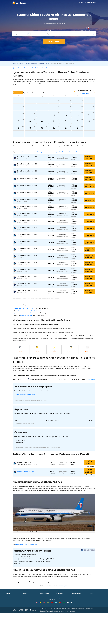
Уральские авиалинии (45, 601)
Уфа (6, 611)
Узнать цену (91, 379)
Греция (24, 613)
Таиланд (24, 601)
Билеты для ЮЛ (90, 2)
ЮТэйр (41, 603)
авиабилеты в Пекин (26, 315)
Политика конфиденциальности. (62, 633)
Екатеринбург (9, 608)
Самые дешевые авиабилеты (46, 152)
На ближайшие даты (29, 152)
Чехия (24, 611)
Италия (24, 603)
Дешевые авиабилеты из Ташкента (25, 313)
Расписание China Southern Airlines (35, 68)
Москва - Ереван (77, 601)
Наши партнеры (94, 608)
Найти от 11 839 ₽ (89, 471)
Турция (24, 599)
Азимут (41, 606)
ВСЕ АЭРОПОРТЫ (60, 616)
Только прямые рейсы (39, 93)
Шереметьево (60, 599)
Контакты (92, 599)
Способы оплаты (94, 601)
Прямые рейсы (74, 152)
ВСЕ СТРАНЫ (25, 616)
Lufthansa (41, 613)
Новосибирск (9, 606)
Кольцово (58, 608)
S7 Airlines (42, 599)
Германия (25, 608)
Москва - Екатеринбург (79, 611)
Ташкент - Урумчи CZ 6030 (25, 471)
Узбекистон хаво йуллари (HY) (25, 395)
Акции (48, 68)
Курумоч (58, 613)
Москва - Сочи (76, 596)
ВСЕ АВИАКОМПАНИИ (45, 616)
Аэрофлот (41, 596)
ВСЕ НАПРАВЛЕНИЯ (78, 616)
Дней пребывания (62, 152)
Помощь (92, 603)
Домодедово (59, 596)
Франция (25, 606)
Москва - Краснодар (78, 603)
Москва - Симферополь (79, 599)
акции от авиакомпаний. (61, 582)
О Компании (93, 596)
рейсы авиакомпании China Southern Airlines (31, 311)
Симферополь (9, 601)
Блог (90, 613)
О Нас (81, 2)
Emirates (41, 608)
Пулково (58, 606)
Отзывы (91, 606)
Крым (23, 596)
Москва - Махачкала (78, 613)
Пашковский (59, 611)
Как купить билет (94, 616)
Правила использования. (76, 633)
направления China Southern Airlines (26, 544)
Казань (7, 613)
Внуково (58, 601)
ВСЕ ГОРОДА (9, 616)
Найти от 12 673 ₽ (89, 462)
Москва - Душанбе (78, 608)
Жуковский (59, 603)
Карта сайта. (84, 633)
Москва (7, 596)
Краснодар (8, 603)
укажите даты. (63, 586)
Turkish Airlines (43, 611)
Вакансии (92, 611)
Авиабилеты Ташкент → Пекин (24, 309)
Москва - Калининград (79, 606)
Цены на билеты (18, 68)
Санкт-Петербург (10, 599)
